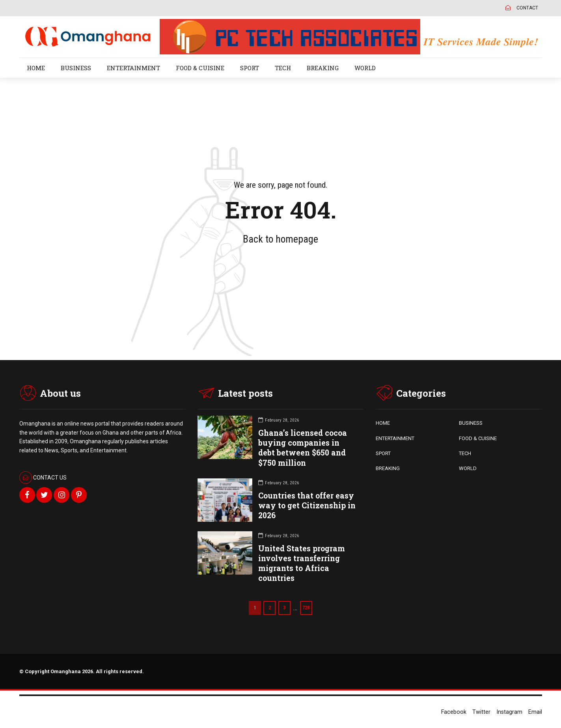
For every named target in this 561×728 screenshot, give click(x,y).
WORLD (365, 68)
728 (307, 608)
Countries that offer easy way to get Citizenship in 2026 (307, 505)
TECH (283, 68)
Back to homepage (280, 239)
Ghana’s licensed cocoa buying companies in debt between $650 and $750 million (303, 448)
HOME (36, 68)
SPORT (250, 68)
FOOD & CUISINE (200, 68)
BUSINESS (76, 68)
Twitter (481, 712)
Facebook (454, 712)
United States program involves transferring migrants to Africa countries (302, 563)
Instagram (509, 712)
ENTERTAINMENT (133, 68)
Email (535, 712)
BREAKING (323, 68)
